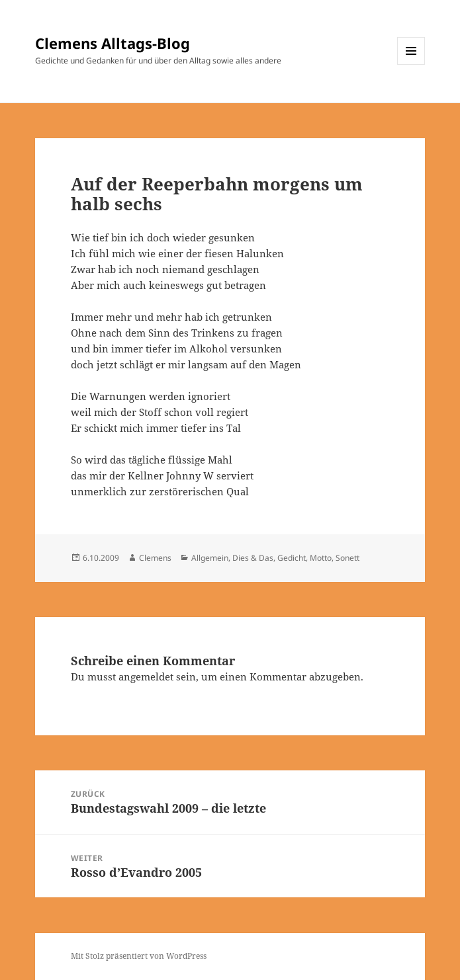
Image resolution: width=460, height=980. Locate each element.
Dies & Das (253, 558)
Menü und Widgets (411, 64)
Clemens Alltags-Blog (113, 43)
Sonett (347, 558)
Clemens (155, 558)
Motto (321, 558)
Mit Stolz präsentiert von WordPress (139, 956)
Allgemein (210, 558)
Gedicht (292, 558)
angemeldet (146, 676)
